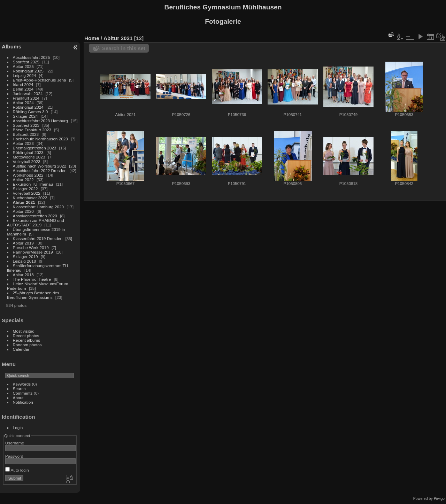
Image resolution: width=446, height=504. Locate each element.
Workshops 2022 (28, 175)
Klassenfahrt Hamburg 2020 (39, 207)
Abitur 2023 (23, 143)
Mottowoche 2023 (29, 157)
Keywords (22, 384)
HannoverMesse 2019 (33, 252)
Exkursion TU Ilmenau (33, 184)
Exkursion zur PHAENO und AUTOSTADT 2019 (36, 223)
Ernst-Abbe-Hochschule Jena (40, 80)
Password (14, 456)
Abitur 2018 (23, 275)
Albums (11, 46)
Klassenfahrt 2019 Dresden (38, 238)
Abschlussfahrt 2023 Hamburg (40, 121)
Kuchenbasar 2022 (30, 198)
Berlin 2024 (23, 89)
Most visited (24, 331)
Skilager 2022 (25, 189)
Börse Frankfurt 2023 (32, 130)
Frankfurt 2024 (26, 98)
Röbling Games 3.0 (30, 112)
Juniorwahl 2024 (28, 94)
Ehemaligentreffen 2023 (35, 148)
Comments (23, 393)
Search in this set (124, 48)
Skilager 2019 (25, 257)
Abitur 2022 (23, 180)
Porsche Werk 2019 (31, 247)
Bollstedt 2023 (26, 134)
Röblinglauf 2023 (28, 152)
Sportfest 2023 (26, 125)
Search (19, 389)
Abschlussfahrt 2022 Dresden (40, 170)
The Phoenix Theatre (32, 279)
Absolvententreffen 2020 (35, 216)
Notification (23, 402)
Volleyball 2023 (27, 161)
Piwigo (439, 498)
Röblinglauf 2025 (28, 71)
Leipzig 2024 (25, 75)
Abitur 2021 (24, 202)
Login (18, 428)
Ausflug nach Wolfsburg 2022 (40, 166)
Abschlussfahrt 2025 (32, 57)
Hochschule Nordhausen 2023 (40, 139)
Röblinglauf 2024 (28, 107)
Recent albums (26, 340)
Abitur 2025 (23, 66)
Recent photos (26, 336)
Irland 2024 (23, 84)
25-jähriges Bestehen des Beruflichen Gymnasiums (33, 295)
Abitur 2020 (23, 211)
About (18, 398)
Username (15, 443)
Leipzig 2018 (25, 261)
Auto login (17, 470)
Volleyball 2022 (27, 193)
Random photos (27, 345)
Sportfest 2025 (26, 62)
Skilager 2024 (25, 116)
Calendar (21, 349)
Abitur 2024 (23, 103)
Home (92, 38)
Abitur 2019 (23, 243)
